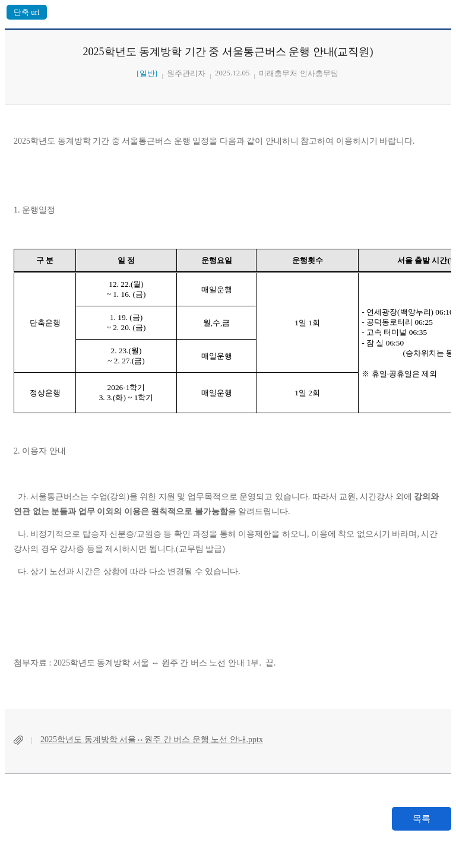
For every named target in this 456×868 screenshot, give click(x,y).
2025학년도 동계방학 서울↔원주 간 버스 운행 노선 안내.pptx (152, 739)
